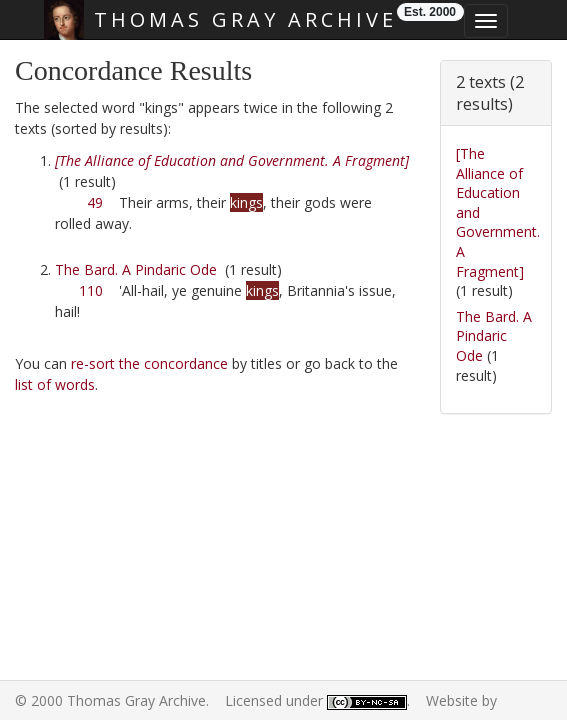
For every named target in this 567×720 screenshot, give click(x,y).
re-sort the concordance (149, 363)
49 (95, 202)
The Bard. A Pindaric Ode (136, 269)
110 (91, 290)
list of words (55, 384)
